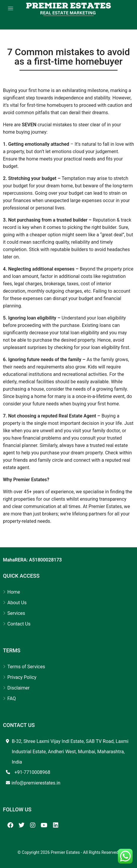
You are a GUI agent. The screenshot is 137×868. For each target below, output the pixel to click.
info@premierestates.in (36, 783)
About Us (17, 603)
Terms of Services (26, 667)
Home (14, 592)
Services (16, 613)
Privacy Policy (22, 677)
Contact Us (19, 624)
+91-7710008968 (32, 772)
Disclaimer (18, 688)
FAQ (12, 699)
